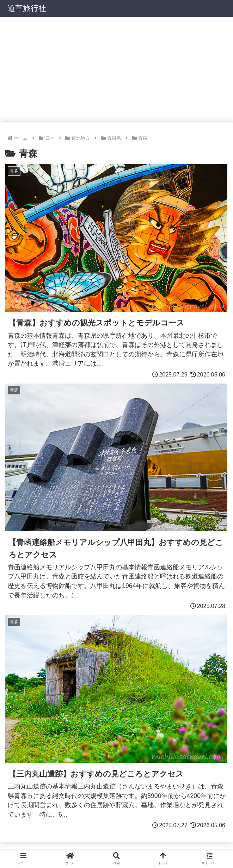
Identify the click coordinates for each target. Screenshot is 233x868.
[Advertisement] (116, 70)
